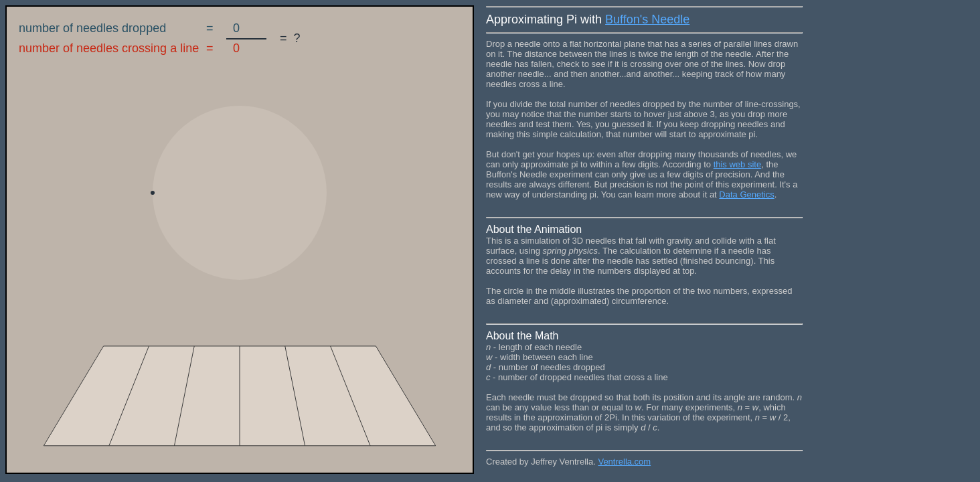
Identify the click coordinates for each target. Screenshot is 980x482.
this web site (738, 164)
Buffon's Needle (647, 19)
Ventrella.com (624, 462)
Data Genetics (746, 194)
